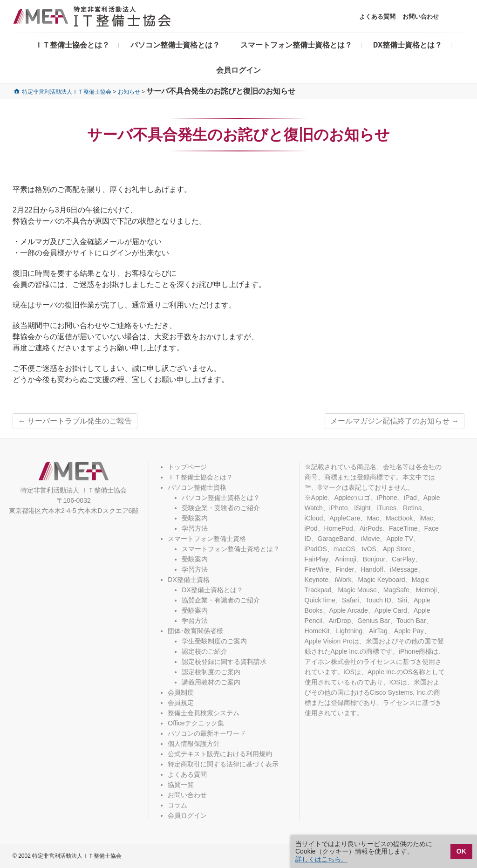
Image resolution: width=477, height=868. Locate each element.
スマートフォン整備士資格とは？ (296, 45)
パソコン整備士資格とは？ (175, 45)
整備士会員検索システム (204, 713)
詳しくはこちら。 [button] (321, 859)
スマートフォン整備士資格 (207, 539)
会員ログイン (238, 70)
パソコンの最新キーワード (207, 733)
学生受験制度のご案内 (214, 641)
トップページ (187, 467)
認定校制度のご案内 (211, 672)
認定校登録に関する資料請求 (224, 662)
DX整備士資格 (188, 580)
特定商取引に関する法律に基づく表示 (223, 764)
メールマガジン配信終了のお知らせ (395, 421)
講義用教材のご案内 (211, 682)
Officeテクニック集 (196, 723)
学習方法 (195, 528)
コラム (177, 805)
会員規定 (181, 703)
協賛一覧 (181, 785)
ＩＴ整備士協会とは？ (72, 45)
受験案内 (195, 518)
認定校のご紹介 (204, 651)
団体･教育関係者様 (195, 631)
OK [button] (461, 851)
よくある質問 (377, 17)
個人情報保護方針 (194, 744)
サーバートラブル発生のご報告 (75, 421)
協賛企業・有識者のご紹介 (221, 600)
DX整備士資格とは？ (408, 45)
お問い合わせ (421, 17)
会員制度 (181, 692)
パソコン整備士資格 (197, 487)
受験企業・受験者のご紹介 (221, 508)
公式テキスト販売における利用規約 (220, 754)
